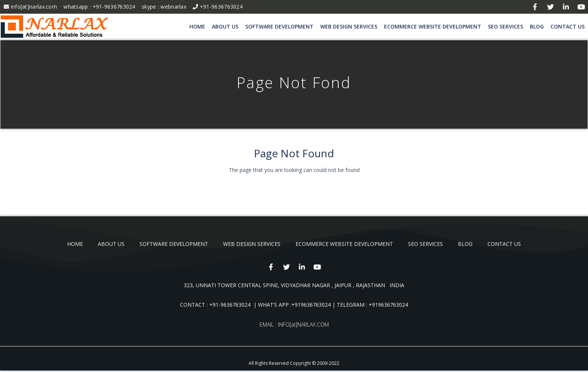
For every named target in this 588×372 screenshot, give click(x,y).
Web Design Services (349, 26)
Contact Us (568, 26)
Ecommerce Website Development (433, 26)
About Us (225, 26)
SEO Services (505, 26)
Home (197, 26)
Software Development (279, 26)
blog (537, 26)
